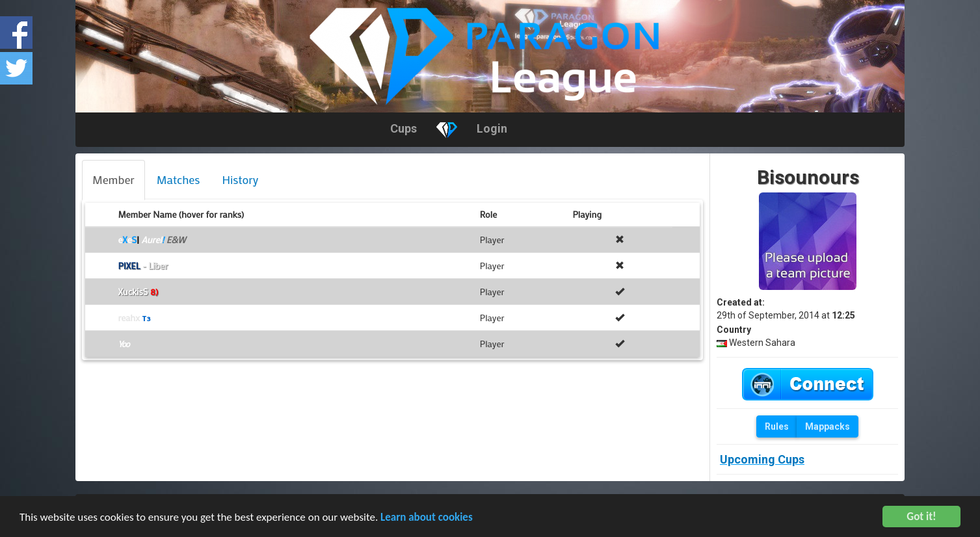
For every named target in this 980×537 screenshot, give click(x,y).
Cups (404, 128)
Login (492, 128)
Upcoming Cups (762, 459)
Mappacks (828, 426)
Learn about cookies (427, 518)
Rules (777, 426)
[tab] (113, 180)
